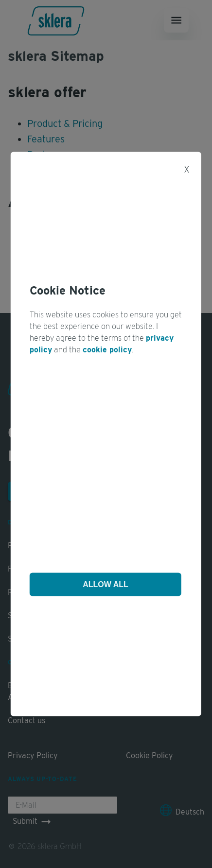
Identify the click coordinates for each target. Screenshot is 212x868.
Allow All (106, 584)
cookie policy (107, 350)
